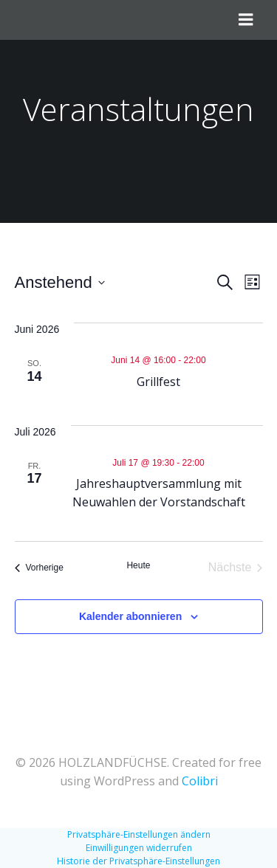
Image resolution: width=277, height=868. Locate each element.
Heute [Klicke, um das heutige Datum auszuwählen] (138, 565)
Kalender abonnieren (130, 616)
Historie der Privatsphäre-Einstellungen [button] (138, 861)
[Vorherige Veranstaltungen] (39, 568)
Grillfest (158, 382)
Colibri (200, 781)
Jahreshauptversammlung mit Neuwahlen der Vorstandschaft (159, 493)
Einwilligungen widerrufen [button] (139, 848)
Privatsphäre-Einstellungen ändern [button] (139, 834)
